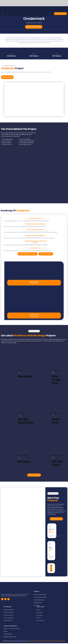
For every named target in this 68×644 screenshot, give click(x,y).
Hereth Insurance (26, 422)
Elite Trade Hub (56, 380)
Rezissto (24, 462)
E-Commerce (56, 371)
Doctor (20, 371)
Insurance (21, 414)
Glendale (25, 377)
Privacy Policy (32, 642)
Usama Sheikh (34, 283)
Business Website (57, 414)
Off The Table (57, 464)
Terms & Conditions (42, 642)
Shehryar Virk (34, 315)
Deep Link (56, 422)
